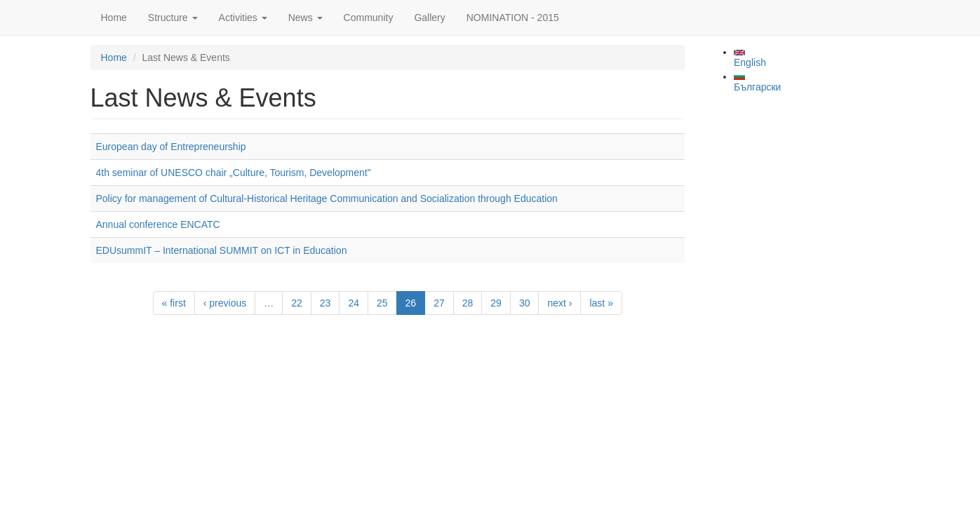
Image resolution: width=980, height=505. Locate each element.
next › (559, 303)
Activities (243, 18)
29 (496, 303)
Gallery (429, 18)
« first (174, 303)
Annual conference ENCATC (158, 224)
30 (525, 303)
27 (439, 303)
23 (325, 303)
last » (601, 303)
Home (114, 18)
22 (297, 303)
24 (354, 303)
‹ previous (225, 303)
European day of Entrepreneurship (171, 147)
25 (382, 303)
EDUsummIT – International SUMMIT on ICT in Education (222, 250)
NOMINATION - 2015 (513, 18)
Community (369, 18)
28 (468, 303)
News (306, 18)
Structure (173, 18)
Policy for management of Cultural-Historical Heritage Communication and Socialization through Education (327, 198)
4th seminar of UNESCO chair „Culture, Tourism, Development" (234, 173)
